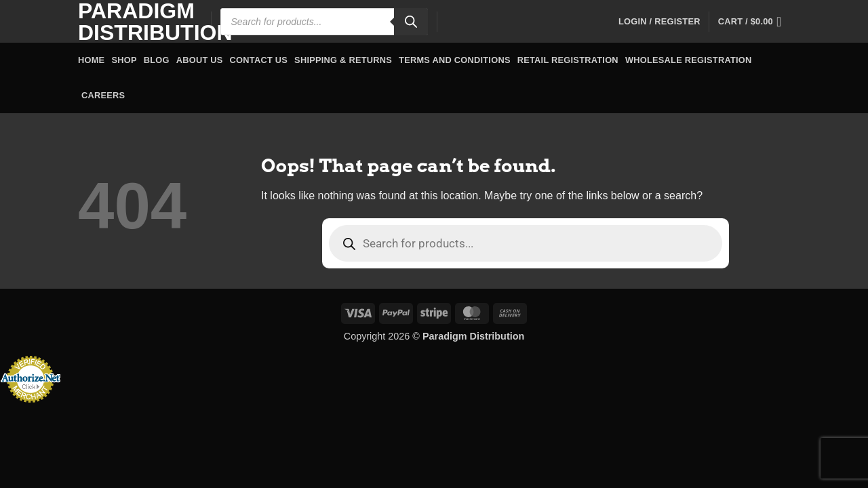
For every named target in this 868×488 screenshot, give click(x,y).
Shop (124, 60)
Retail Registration (568, 60)
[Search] (411, 22)
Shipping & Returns (343, 60)
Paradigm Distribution (134, 22)
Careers (103, 95)
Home (91, 60)
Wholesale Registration (689, 60)
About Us (200, 60)
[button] (659, 22)
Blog (157, 60)
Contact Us (259, 60)
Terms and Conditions (455, 60)
